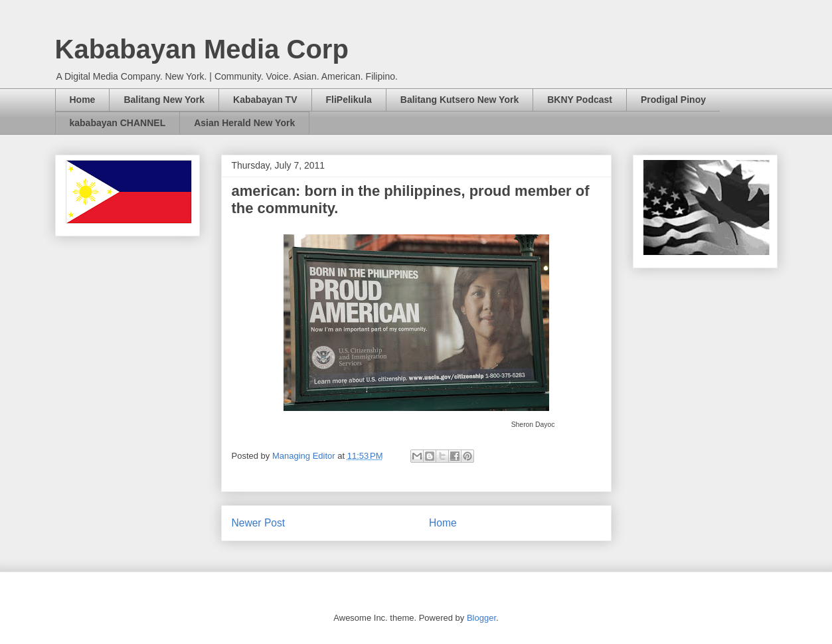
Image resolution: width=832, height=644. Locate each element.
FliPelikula (349, 100)
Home (83, 100)
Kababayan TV (265, 100)
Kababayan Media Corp (202, 49)
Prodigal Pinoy (673, 100)
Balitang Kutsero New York (459, 100)
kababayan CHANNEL (118, 123)
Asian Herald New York (244, 123)
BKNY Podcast (580, 100)
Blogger (481, 618)
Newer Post (259, 523)
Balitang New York (164, 100)
